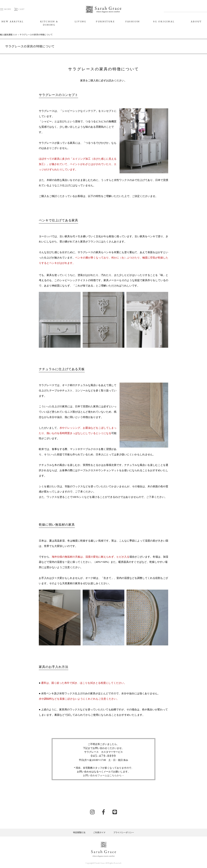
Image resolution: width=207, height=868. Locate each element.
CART (19, 9)
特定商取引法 (79, 833)
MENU (6, 9)
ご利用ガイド (99, 833)
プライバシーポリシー (124, 833)
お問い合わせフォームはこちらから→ (103, 775)
